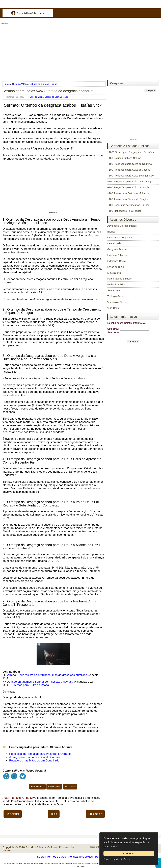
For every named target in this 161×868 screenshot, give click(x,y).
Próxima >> (95, 814)
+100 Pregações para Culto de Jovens (129, 170)
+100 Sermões (37, 787)
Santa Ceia (114, 290)
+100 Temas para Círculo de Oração (128, 199)
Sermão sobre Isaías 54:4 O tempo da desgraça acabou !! (48, 91)
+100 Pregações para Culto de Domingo (130, 181)
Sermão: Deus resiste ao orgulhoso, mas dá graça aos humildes (46, 675)
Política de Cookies (80, 857)
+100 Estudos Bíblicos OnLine (124, 158)
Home (7, 84)
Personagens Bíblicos (119, 279)
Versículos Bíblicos (118, 302)
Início (54, 814)
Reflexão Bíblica (116, 284)
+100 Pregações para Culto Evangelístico (130, 176)
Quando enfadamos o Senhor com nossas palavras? (40, 682)
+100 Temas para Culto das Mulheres (128, 193)
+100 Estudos (54, 787)
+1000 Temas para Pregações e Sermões (131, 152)
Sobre (41, 857)
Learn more (110, 846)
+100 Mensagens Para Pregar (124, 211)
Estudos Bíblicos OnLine (41, 847)
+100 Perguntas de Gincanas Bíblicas (128, 205)
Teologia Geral (115, 296)
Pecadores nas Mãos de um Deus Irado (34, 761)
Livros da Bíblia (116, 267)
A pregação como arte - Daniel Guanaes (35, 757)
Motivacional (114, 273)
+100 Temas (70, 787)
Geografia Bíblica (117, 249)
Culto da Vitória (20, 84)
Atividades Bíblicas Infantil (122, 226)
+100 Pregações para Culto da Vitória (128, 187)
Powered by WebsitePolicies (117, 859)
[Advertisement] (80, 51)
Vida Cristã (113, 308)
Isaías (54, 84)
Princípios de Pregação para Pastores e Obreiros (40, 754)
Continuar (129, 853)
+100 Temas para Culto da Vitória (28, 685)
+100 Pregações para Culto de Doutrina (130, 164)
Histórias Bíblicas (117, 255)
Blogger (7, 851)
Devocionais (114, 243)
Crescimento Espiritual (120, 237)
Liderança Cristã (116, 261)
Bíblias (111, 232)
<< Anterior (13, 814)
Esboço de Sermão (39, 84)
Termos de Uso (56, 857)
